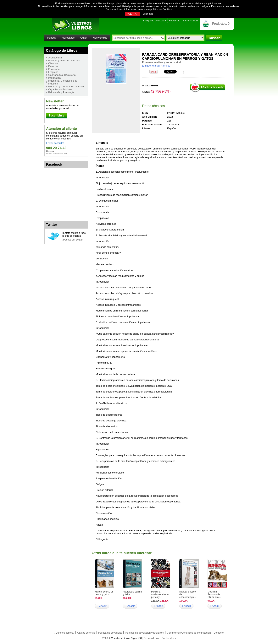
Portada (52, 38)
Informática (54, 78)
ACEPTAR (132, 14)
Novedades (68, 38)
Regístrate (175, 21)
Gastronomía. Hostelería (62, 75)
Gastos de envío (86, 633)
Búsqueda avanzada (154, 21)
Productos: (221, 24)
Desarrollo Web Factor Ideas (160, 638)
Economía (54, 69)
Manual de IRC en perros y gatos (104, 593)
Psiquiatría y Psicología (61, 92)
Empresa (53, 72)
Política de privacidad (110, 633)
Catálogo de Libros (62, 51)
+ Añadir (102, 606)
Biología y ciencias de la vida (64, 60)
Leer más (148, 14)
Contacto (219, 633)
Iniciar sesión (190, 21)
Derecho (53, 66)
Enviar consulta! (55, 143)
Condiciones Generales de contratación (189, 633)
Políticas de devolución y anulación (144, 633)
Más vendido (100, 38)
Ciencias (53, 63)
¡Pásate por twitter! (73, 240)
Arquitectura (55, 58)
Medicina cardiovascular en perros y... (160, 594)
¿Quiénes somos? (64, 633)
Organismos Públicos (60, 89)
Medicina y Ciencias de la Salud (66, 87)
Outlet (84, 38)
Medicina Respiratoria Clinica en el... (215, 594)
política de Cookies (161, 9)
